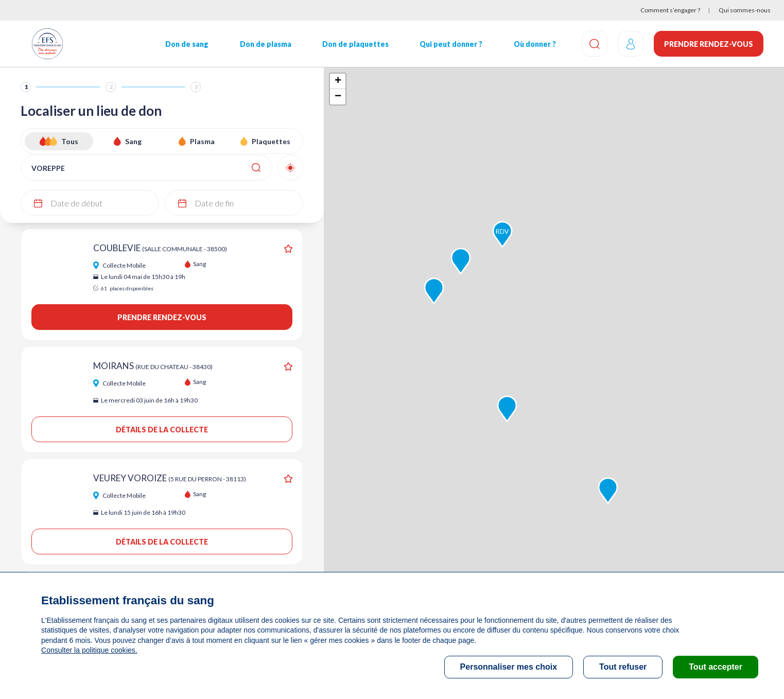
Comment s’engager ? (670, 10)
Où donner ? (535, 44)
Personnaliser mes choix (509, 667)
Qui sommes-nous (745, 10)
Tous (70, 141)
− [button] (338, 97)
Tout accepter (716, 667)
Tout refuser (623, 667)
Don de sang (187, 44)
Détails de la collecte (162, 430)
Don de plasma (266, 44)
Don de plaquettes (355, 44)
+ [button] (338, 81)
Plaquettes (271, 141)
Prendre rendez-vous (709, 44)
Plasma (202, 141)
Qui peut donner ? (451, 44)
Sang (133, 141)
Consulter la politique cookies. (89, 650)
